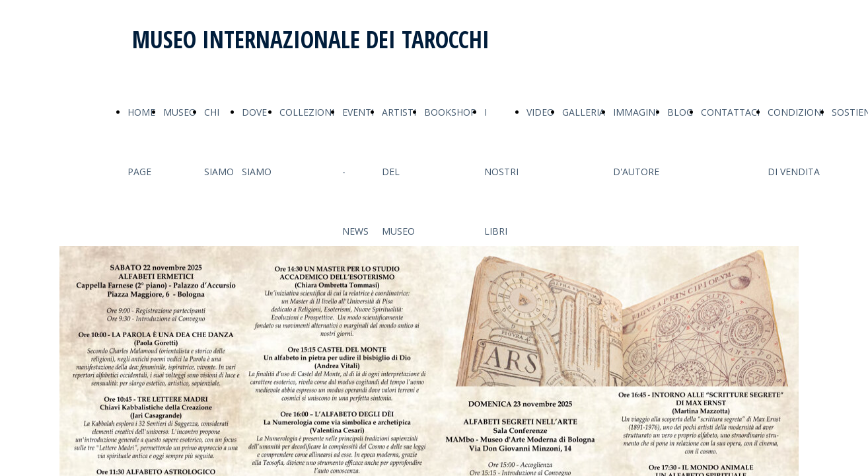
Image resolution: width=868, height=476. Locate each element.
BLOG (680, 112)
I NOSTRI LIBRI (501, 172)
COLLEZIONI (307, 112)
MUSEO (180, 112)
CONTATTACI (730, 112)
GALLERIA (584, 112)
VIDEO (540, 112)
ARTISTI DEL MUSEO (399, 172)
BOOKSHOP (450, 112)
